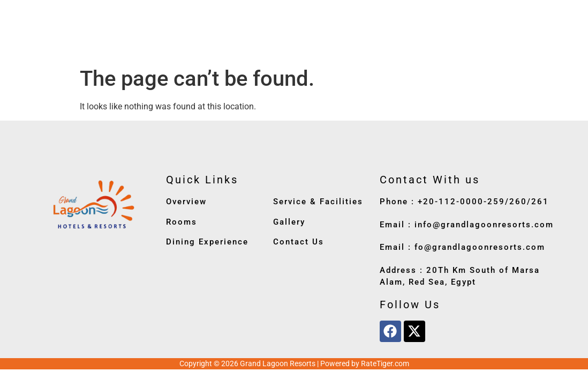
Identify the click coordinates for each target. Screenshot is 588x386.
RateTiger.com (385, 363)
